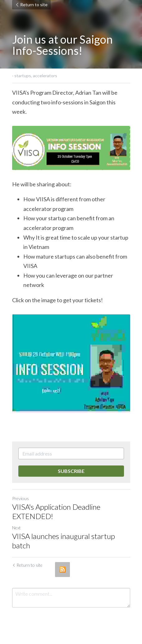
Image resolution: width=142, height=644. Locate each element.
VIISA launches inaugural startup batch (64, 541)
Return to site (31, 5)
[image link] (71, 148)
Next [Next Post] (16, 528)
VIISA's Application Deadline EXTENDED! (56, 511)
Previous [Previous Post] (21, 498)
